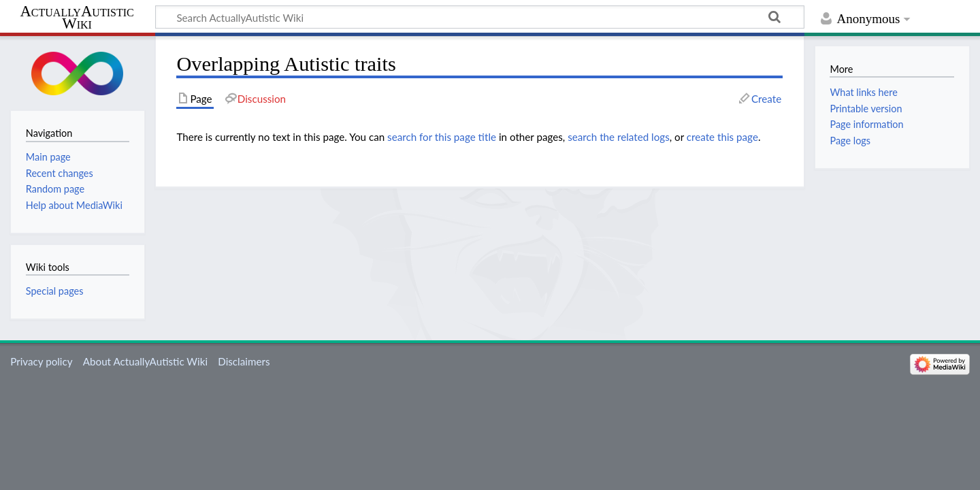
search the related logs (619, 137)
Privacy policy (41, 361)
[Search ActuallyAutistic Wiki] (480, 17)
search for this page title (442, 137)
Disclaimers (244, 361)
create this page (722, 137)
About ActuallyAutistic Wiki (145, 361)
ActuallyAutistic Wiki (77, 18)
